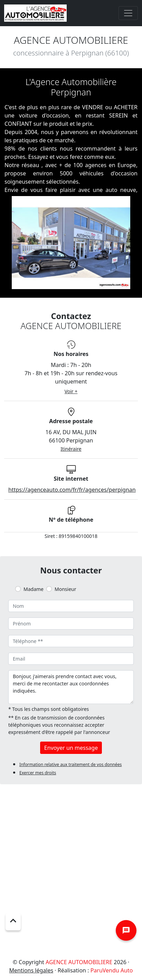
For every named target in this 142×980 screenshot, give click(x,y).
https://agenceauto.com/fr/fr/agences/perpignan (72, 490)
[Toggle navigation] (128, 13)
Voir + (71, 391)
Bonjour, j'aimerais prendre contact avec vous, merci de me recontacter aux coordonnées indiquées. (71, 687)
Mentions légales (31, 970)
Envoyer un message (71, 748)
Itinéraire (71, 449)
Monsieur (65, 589)
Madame (34, 589)
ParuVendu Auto (112, 970)
